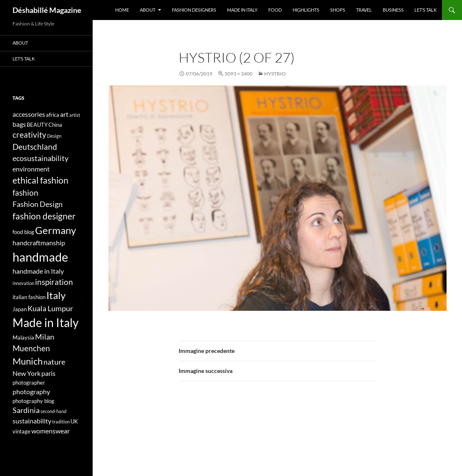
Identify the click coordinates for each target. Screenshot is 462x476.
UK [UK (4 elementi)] (74, 421)
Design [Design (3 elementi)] (54, 136)
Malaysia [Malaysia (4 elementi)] (23, 337)
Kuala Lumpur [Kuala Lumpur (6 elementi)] (50, 309)
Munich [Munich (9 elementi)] (28, 361)
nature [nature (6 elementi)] (54, 362)
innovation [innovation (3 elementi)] (23, 283)
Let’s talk (425, 10)
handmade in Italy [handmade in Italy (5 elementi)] (38, 271)
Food (275, 10)
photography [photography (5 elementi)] (31, 392)
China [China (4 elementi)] (55, 125)
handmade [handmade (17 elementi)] (40, 257)
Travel (364, 10)
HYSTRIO (275, 74)
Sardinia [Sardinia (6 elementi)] (26, 410)
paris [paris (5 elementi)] (48, 373)
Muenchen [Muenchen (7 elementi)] (31, 348)
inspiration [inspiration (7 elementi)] (54, 282)
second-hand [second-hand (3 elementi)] (53, 411)
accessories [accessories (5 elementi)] (29, 114)
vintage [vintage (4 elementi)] (21, 431)
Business (393, 10)
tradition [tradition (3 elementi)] (61, 422)
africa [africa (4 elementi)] (53, 115)
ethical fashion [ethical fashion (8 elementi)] (40, 180)
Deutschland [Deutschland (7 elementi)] (35, 147)
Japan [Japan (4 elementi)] (20, 309)
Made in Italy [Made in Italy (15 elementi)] (45, 323)
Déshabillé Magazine (47, 10)
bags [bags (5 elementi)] (19, 124)
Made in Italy (242, 10)
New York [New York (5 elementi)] (27, 373)
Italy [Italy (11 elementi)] (56, 295)
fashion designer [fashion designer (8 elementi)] (44, 216)
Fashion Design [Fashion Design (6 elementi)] (38, 204)
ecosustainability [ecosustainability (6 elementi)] (40, 158)
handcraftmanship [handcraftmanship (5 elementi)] (39, 243)
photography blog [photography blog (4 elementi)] (33, 401)
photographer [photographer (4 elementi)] (29, 383)
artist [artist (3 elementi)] (75, 115)
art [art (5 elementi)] (64, 114)
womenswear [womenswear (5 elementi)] (50, 431)
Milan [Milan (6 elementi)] (45, 337)
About (148, 10)
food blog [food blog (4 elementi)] (23, 232)
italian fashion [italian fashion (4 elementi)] (29, 297)
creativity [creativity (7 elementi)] (29, 135)
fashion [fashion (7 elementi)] (25, 193)
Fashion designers (194, 10)
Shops (338, 10)
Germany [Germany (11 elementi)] (56, 230)
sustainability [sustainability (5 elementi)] (32, 421)
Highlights (306, 10)
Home (122, 10)
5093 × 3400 (239, 74)
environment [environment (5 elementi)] (31, 169)
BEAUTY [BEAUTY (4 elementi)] (37, 125)
